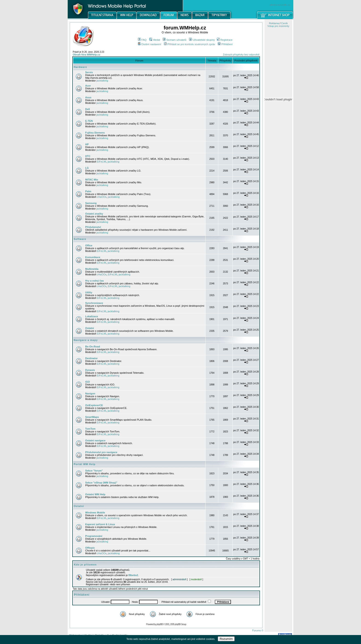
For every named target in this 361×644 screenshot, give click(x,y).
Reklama (274, 23)
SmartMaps (92, 417)
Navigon (90, 393)
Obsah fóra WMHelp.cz (86, 55)
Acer (88, 86)
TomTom (90, 429)
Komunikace (93, 257)
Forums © (258, 630)
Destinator (91, 358)
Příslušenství (93, 227)
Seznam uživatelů (175, 40)
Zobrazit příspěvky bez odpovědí (241, 55)
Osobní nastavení (150, 44)
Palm (88, 191)
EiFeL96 (102, 162)
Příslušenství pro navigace (101, 452)
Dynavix (90, 370)
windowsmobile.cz (280, 5)
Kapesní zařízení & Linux (100, 524)
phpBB (160, 624)
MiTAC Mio (92, 180)
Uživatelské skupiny (202, 40)
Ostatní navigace (95, 440)
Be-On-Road (93, 347)
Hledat (155, 40)
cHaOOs (102, 197)
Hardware (80, 67)
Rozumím (226, 639)
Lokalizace (92, 316)
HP (87, 144)
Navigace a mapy (86, 340)
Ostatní (90, 328)
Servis (89, 72)
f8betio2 (133, 575)
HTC (88, 156)
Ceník (284, 23)
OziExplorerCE (94, 405)
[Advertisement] (278, 240)
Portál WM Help (85, 464)
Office (89, 245)
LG (87, 168)
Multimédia (92, 269)
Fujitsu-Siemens (95, 133)
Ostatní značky (94, 214)
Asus (88, 97)
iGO (87, 382)
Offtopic (90, 548)
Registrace (225, 40)
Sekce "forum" (94, 471)
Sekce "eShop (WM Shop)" (101, 483)
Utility (89, 292)
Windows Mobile (95, 513)
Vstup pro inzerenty (278, 26)
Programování (94, 536)
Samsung (91, 203)
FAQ (142, 40)
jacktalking (102, 81)
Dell (87, 109)
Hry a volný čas (95, 281)
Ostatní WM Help (95, 494)
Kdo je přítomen (85, 565)
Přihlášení (225, 44)
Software (80, 239)
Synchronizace (94, 303)
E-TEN (89, 121)
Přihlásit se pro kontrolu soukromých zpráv (189, 44)
